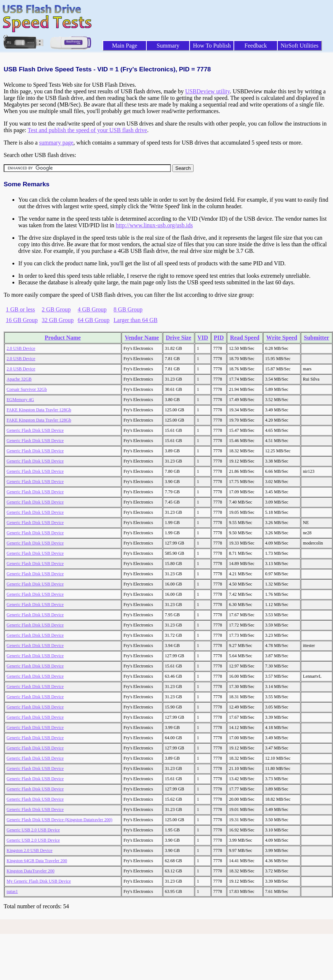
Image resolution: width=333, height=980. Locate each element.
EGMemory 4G (20, 400)
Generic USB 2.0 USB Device (33, 830)
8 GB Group (128, 309)
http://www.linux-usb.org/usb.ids (154, 225)
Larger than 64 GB (135, 320)
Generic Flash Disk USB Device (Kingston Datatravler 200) (59, 820)
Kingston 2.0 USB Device (29, 850)
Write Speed (282, 338)
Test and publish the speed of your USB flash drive (87, 130)
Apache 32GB (19, 379)
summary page (56, 143)
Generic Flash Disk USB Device (35, 430)
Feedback (256, 46)
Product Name (63, 338)
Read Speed (244, 338)
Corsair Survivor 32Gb (27, 389)
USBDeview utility (207, 91)
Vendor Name (142, 338)
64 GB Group (93, 320)
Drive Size (179, 338)
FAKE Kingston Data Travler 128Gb (39, 410)
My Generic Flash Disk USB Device (39, 881)
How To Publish (212, 46)
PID (219, 338)
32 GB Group (58, 320)
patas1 (12, 891)
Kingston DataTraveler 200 (31, 871)
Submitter (316, 338)
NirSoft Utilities (300, 46)
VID (203, 338)
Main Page (125, 46)
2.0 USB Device (21, 348)
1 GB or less (20, 309)
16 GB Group (22, 320)
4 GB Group (92, 309)
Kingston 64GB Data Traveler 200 (37, 861)
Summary (168, 46)
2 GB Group (56, 309)
